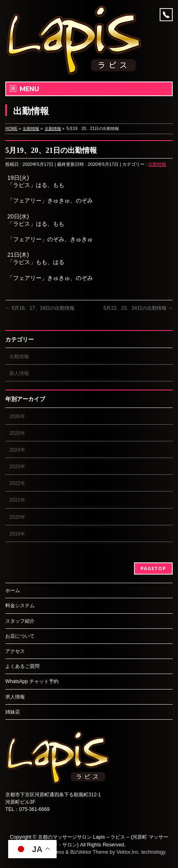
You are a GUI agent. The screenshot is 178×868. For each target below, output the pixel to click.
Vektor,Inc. (128, 852)
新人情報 (19, 373)
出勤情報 (157, 164)
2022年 (17, 483)
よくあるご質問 (22, 666)
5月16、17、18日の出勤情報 (40, 308)
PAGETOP (153, 568)
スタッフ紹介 (20, 621)
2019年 (17, 534)
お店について (20, 636)
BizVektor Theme (89, 852)
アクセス (15, 651)
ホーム (13, 590)
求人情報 (15, 697)
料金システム (20, 606)
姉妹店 (13, 712)
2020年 (17, 517)
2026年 (17, 416)
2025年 (17, 433)
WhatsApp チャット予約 (32, 681)
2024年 (17, 450)
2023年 (17, 467)
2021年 (17, 500)
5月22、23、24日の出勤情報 (138, 308)
